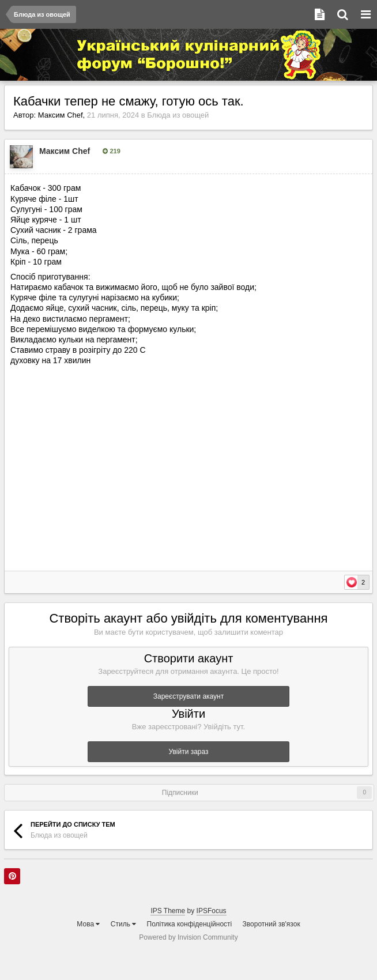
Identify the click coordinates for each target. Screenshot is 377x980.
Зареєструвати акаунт (188, 696)
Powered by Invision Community (188, 937)
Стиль (123, 924)
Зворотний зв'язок (272, 924)
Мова (88, 924)
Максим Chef (61, 115)
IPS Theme (168, 911)
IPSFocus (212, 911)
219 (111, 151)
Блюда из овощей (178, 115)
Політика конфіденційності (190, 924)
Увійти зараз (188, 752)
